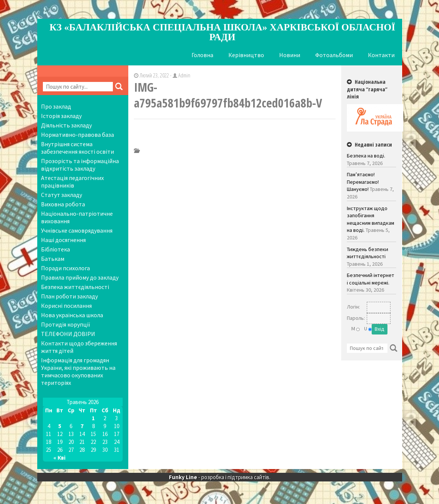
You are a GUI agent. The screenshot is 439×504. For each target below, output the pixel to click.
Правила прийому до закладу (80, 277)
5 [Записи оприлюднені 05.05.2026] (60, 426)
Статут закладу (62, 195)
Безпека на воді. (366, 156)
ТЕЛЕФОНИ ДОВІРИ (68, 334)
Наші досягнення (63, 240)
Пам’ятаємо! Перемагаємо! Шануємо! (363, 182)
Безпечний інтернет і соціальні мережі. (371, 279)
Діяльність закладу (66, 125)
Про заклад (56, 106)
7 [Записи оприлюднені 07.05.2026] (82, 426)
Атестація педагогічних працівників (72, 182)
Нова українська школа (72, 315)
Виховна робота (63, 204)
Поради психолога (65, 268)
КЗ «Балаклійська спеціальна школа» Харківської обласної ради (222, 32)
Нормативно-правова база (77, 135)
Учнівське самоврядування (77, 230)
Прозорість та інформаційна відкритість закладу (80, 165)
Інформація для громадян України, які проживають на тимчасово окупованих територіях (78, 371)
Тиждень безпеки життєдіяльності (368, 253)
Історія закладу (61, 116)
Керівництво (246, 55)
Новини (290, 55)
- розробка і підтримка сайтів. (220, 477)
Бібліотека (55, 249)
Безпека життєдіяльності (75, 287)
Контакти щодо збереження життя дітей (79, 347)
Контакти (381, 55)
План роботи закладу (69, 296)
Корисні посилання (66, 306)
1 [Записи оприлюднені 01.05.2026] (93, 418)
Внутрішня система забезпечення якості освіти (77, 148)
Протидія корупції (66, 324)
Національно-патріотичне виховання (77, 217)
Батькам (53, 259)
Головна (202, 55)
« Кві (59, 458)
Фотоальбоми (334, 55)
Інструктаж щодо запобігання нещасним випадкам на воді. (371, 219)
